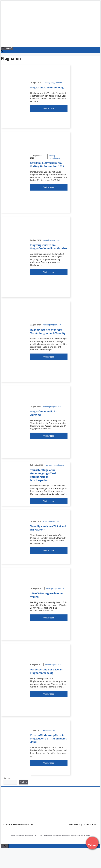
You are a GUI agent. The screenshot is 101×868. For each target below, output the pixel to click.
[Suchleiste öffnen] (3, 52)
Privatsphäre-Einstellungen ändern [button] (24, 835)
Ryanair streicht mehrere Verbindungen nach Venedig (48, 331)
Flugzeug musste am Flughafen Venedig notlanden (49, 247)
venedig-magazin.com (53, 83)
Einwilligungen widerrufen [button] (80, 835)
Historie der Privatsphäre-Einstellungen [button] (54, 835)
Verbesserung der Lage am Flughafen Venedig (47, 671)
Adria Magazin (49, 730)
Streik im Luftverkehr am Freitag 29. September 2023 (47, 165)
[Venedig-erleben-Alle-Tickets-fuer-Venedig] (51, 42)
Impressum (74, 824)
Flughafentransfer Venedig (47, 88)
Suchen (7, 778)
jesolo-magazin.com (51, 521)
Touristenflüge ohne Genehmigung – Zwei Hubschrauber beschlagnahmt (43, 475)
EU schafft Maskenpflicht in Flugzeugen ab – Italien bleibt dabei (48, 739)
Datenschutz (90, 824)
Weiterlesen (49, 108)
